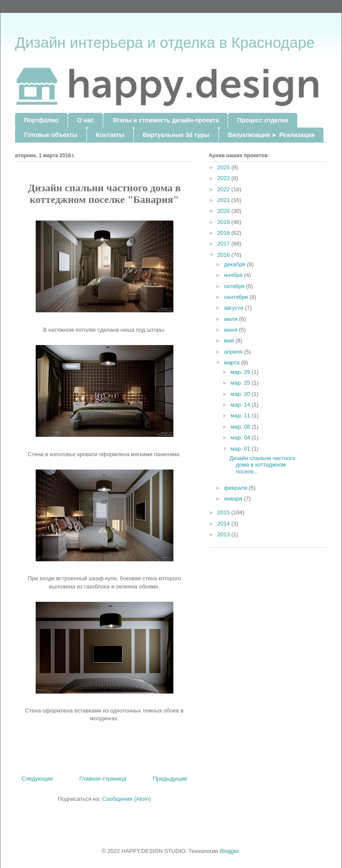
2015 (224, 512)
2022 (224, 189)
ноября (234, 275)
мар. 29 (241, 372)
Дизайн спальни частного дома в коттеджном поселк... (262, 465)
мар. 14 (241, 405)
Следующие (37, 779)
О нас (85, 120)
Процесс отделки (263, 120)
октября (235, 286)
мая (230, 341)
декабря (236, 264)
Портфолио (41, 120)
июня (232, 330)
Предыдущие (170, 779)
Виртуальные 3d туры (176, 135)
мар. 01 (241, 449)
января (234, 499)
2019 (224, 222)
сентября (237, 297)
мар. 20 (241, 394)
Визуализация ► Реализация (271, 135)
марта (233, 362)
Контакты (110, 135)
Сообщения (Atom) (126, 799)
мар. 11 (241, 415)
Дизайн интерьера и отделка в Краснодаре (165, 42)
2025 (224, 167)
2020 (224, 211)
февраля (237, 488)
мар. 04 (241, 437)
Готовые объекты (51, 135)
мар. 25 (241, 383)
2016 (224, 255)
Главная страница (103, 779)
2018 (224, 233)
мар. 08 (241, 427)
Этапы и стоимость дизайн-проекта (165, 120)
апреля (234, 352)
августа (234, 308)
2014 (224, 524)
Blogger (229, 851)
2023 (224, 178)
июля (232, 319)
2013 (224, 534)
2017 (224, 244)
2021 (224, 200)
